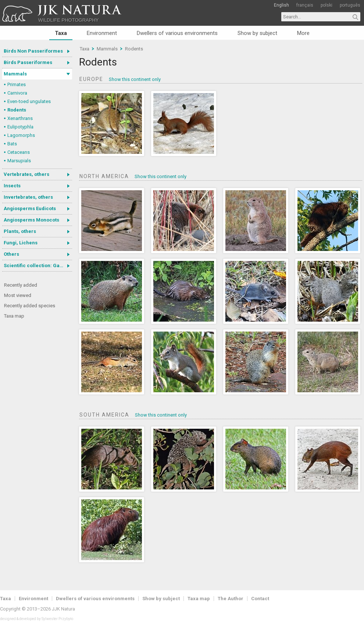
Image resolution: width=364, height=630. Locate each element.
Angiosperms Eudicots (30, 208)
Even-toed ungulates (29, 101)
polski (326, 5)
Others (11, 254)
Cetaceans (19, 152)
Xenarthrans (20, 118)
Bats (12, 144)
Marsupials (19, 161)
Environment (102, 33)
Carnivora (17, 93)
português (350, 5)
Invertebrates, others (28, 197)
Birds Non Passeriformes (33, 51)
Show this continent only (135, 79)
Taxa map (14, 316)
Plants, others (20, 231)
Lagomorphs (21, 135)
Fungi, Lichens (21, 243)
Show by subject (257, 33)
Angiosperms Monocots (31, 220)
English (281, 5)
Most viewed (18, 295)
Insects (12, 186)
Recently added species (30, 306)
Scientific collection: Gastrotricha (38, 266)
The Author (231, 599)
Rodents (17, 110)
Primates (17, 84)
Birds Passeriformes (28, 62)
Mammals (15, 74)
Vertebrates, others (26, 174)
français (305, 5)
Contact (260, 599)
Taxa (61, 33)
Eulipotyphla (20, 127)
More (303, 33)
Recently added (21, 285)
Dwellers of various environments (177, 33)
